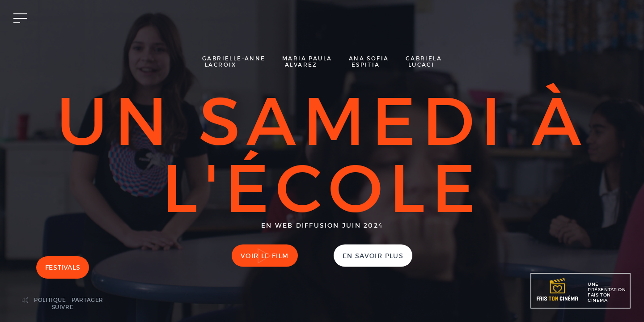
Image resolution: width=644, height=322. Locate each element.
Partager (87, 300)
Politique (50, 300)
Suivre (63, 307)
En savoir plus (373, 256)
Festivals (63, 267)
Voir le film (265, 256)
